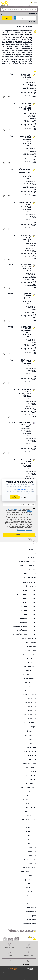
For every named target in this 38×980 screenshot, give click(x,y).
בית (35, 27)
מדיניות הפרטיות (21, 490)
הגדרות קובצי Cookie (29, 964)
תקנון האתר (17, 509)
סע (7, 18)
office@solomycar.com (24, 530)
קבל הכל (14, 497)
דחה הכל (24, 497)
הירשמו (19, 535)
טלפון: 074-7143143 (27, 79)
